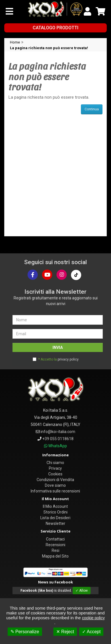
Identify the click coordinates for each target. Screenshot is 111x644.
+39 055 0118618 (58, 439)
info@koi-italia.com (58, 432)
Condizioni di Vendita (55, 480)
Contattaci (55, 539)
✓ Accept (91, 632)
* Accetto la (58, 359)
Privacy (55, 468)
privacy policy (68, 359)
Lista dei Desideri (55, 518)
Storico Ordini (55, 512)
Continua (92, 109)
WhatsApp (58, 446)
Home (15, 42)
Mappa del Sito (55, 556)
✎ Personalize (25, 632)
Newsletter (55, 523)
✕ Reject (65, 632)
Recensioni (55, 545)
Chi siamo (55, 463)
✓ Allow (82, 591)
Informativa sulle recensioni (55, 491)
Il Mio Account (55, 506)
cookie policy (93, 618)
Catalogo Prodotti (55, 28)
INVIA (58, 347)
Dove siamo (55, 485)
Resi (55, 550)
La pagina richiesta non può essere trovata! (49, 48)
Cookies (55, 474)
